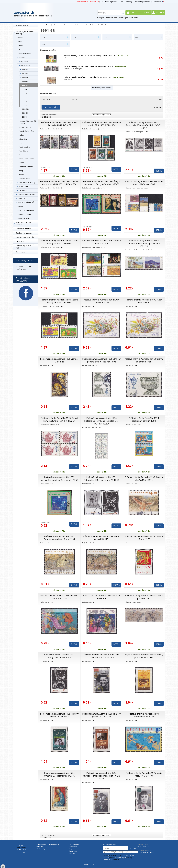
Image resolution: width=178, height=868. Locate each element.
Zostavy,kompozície (24, 233)
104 (50, 117)
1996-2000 (26, 109)
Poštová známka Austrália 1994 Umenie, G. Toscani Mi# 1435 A (59, 774)
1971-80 (25, 73)
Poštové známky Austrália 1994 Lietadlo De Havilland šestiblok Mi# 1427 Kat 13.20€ (101, 421)
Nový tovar (21, 252)
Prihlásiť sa (73, 847)
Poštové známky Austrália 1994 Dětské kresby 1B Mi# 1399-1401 (59, 301)
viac (62, 129)
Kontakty (129, 2)
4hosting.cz (130, 858)
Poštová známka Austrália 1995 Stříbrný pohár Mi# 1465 (144, 360)
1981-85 (25, 77)
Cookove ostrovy (25, 127)
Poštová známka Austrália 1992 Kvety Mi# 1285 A (144, 301)
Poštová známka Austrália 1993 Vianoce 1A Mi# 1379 (144, 538)
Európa (20, 38)
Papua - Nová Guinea (26, 159)
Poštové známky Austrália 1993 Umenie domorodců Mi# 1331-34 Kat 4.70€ (59, 183)
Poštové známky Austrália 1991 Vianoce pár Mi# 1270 (144, 597)
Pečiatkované (25, 66)
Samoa (21, 163)
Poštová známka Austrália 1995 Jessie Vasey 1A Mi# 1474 (144, 774)
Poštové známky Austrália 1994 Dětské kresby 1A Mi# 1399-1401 (90, 56)
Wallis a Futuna (24, 187)
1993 (25, 97)
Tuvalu (21, 175)
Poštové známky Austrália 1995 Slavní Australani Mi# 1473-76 (88, 66)
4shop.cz (116, 860)
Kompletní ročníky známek (23, 223)
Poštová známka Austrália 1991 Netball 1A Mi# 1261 (101, 597)
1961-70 (25, 69)
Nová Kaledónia (25, 147)
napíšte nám (21, 269)
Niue (21, 143)
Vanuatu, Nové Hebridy (27, 183)
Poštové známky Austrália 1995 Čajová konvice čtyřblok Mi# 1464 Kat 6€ (59, 419)
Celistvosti (20, 241)
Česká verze (158, 2)
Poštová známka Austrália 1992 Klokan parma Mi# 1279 (101, 538)
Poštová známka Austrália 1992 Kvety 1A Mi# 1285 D (101, 301)
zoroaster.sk (24, 12)
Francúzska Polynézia (26, 131)
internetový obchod (116, 855)
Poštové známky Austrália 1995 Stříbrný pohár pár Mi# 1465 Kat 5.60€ (101, 360)
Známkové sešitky (23, 229)
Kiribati (22, 135)
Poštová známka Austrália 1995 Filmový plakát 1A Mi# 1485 (59, 715)
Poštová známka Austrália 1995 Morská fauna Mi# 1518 (59, 597)
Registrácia (73, 849)
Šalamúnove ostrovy (26, 167)
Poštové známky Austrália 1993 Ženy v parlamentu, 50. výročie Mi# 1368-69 (102, 183)
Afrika (20, 42)
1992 (25, 93)
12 (42, 117)
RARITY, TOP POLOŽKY (26, 237)
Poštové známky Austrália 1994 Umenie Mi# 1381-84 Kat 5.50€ (144, 183)
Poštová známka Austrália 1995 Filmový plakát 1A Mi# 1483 (101, 715)
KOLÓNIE (21, 206)
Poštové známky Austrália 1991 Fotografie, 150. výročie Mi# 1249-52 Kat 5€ (144, 125)
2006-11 (25, 117)
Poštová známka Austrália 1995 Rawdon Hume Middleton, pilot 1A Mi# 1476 (102, 776)
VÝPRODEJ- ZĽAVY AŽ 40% (25, 247)
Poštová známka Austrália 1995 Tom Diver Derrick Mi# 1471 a (101, 656)
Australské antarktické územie (28, 122)
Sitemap (72, 853)
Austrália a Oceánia (24, 54)
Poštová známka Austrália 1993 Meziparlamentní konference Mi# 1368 (59, 479)
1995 (25, 105)
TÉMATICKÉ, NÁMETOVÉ (26, 202)
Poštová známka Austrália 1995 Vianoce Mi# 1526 (59, 360)
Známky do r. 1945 (24, 214)
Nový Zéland (23, 151)
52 (47, 117)
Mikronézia (23, 139)
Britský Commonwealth (26, 210)
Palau (21, 155)
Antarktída (21, 198)
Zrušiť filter (158, 107)
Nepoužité (24, 62)
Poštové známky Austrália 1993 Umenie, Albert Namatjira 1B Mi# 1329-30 (144, 243)
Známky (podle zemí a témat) (25, 33)
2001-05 (25, 113)
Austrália (22, 58)
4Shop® (112, 858)
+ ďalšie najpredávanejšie (102, 88)
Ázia (19, 50)
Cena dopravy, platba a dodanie (112, 2)
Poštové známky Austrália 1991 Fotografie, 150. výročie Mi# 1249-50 (102, 479)
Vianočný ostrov (25, 179)
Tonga (21, 171)
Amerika (20, 46)
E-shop (105, 855)
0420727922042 (143, 847)
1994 (25, 101)
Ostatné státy (24, 191)
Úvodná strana (22, 25)
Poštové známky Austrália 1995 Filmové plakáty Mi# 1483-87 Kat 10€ (101, 124)
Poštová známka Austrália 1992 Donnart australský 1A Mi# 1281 (59, 538)
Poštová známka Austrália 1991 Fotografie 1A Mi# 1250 (59, 656)
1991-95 (25, 85)
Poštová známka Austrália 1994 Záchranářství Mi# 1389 (144, 715)
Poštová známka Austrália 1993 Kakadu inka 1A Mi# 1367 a (88, 77)
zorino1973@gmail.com (146, 852)
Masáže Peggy (89, 864)
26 (45, 117)
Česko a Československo (26, 194)
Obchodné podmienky (142, 2)
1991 (25, 89)
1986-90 (25, 81)
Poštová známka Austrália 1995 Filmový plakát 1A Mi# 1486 (144, 656)
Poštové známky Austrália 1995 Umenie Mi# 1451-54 (101, 242)
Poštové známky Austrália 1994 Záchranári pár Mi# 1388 (144, 419)
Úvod (42, 25)
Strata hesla (73, 851)
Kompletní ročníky (24, 218)
